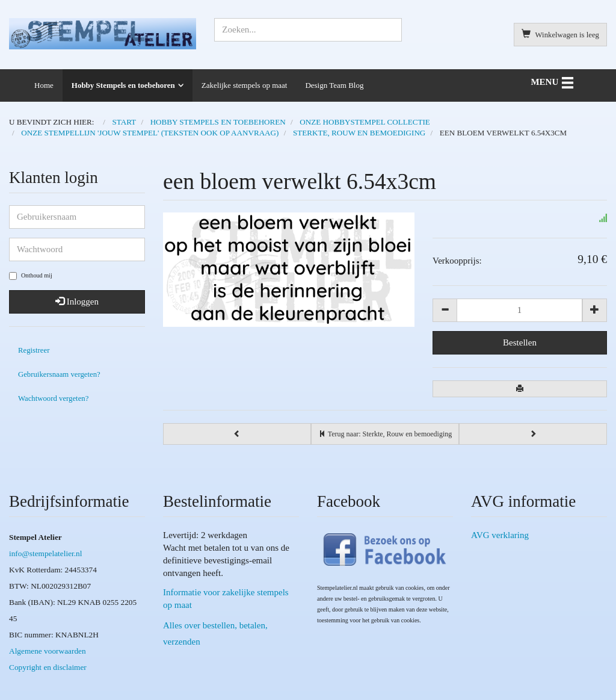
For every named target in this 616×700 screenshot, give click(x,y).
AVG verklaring (500, 535)
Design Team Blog (334, 85)
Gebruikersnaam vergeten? (59, 374)
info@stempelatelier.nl (45, 553)
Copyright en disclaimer (48, 667)
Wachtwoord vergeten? (53, 398)
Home (44, 85)
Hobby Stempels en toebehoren (123, 85)
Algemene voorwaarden (48, 651)
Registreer (34, 350)
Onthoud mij (31, 276)
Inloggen (77, 302)
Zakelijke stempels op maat (245, 85)
